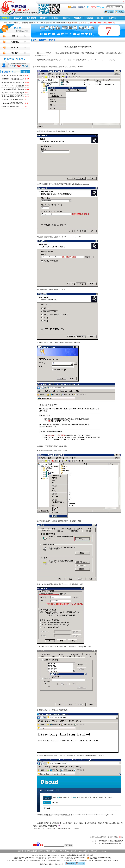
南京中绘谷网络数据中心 (48, 826)
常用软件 (15, 53)
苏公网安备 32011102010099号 (99, 858)
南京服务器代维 (90, 823)
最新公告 (15, 36)
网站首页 (6, 18)
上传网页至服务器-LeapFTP (11, 107)
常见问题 (63, 851)
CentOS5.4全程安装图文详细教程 (13, 89)
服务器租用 (31, 18)
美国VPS (66, 18)
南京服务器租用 (56, 823)
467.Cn (50, 855)
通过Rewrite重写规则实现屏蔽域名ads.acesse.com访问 (20, 96)
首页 (35, 40)
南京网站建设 (67, 823)
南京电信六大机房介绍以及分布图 (13, 82)
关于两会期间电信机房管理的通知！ (111, 843)
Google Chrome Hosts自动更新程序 (13, 86)
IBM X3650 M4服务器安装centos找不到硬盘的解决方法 (20, 79)
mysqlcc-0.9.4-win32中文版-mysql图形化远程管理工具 (20, 93)
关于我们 (101, 18)
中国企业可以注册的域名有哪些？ (13, 100)
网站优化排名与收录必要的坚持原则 (111, 841)
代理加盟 (89, 18)
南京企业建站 (79, 823)
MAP (105, 851)
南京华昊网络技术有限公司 (76, 855)
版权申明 (86, 851)
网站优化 (116, 823)
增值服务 (78, 18)
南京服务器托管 (43, 823)
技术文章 (15, 48)
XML (100, 851)
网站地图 (94, 851)
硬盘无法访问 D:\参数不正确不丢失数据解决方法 (18, 76)
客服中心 (112, 18)
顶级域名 (109, 823)
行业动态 (15, 42)
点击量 (25, 72)
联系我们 (55, 851)
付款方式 (78, 851)
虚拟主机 (44, 18)
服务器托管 (18, 18)
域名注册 (55, 18)
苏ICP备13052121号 (27, 858)
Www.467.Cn (49, 864)
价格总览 (71, 851)
